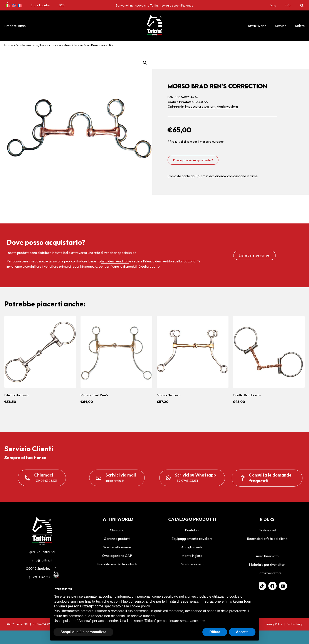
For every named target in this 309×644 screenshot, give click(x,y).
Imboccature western (56, 45)
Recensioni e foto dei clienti (267, 539)
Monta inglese (192, 556)
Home (9, 45)
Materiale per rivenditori (267, 565)
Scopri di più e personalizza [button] (83, 632)
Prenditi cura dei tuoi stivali (117, 564)
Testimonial (267, 530)
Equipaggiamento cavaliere (192, 539)
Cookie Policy (295, 624)
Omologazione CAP (117, 556)
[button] (302, 5)
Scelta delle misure (117, 547)
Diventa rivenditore (267, 573)
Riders (300, 26)
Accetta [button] (242, 632)
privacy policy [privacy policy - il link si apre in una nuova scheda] (198, 596)
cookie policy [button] (140, 606)
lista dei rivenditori (115, 261)
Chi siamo (117, 530)
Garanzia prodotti (117, 539)
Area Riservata (267, 556)
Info (288, 5)
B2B (62, 5)
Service (281, 26)
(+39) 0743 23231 (42, 577)
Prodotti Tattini (15, 26)
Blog (273, 5)
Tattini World (257, 26)
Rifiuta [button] (215, 632)
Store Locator (40, 5)
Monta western (27, 45)
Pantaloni (192, 530)
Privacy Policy (274, 624)
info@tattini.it (42, 560)
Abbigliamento (192, 547)
